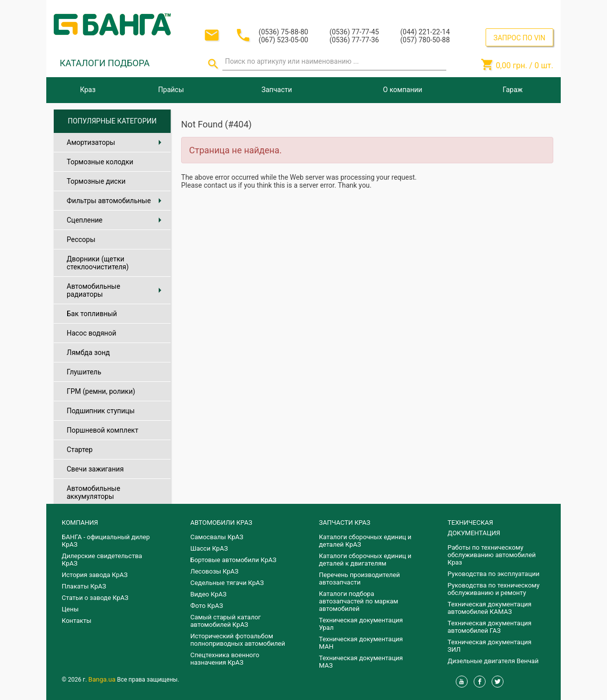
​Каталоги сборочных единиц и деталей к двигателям (365, 560)
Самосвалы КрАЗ (217, 537)
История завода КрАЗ (95, 575)
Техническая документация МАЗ (361, 662)
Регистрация (526, 9)
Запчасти (276, 90)
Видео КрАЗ (209, 594)
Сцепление (116, 220)
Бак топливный (92, 314)
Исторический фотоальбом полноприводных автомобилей (238, 640)
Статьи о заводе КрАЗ (95, 598)
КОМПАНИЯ (80, 523)
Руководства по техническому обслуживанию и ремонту (494, 589)
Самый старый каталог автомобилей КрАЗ (226, 621)
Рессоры (81, 239)
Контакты (77, 621)
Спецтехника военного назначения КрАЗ (225, 659)
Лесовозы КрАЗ (215, 571)
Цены (70, 609)
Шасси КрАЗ (209, 548)
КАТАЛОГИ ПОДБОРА (105, 63)
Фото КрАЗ (207, 606)
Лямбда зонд (88, 352)
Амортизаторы (116, 142)
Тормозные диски (96, 181)
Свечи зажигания (95, 469)
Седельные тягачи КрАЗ (227, 583)
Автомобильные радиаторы (116, 290)
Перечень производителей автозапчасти (359, 579)
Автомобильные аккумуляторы (94, 492)
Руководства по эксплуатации (494, 574)
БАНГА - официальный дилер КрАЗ (106, 541)
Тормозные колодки (100, 162)
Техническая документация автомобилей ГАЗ (490, 627)
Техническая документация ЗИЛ (490, 646)
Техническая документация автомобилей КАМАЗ (490, 608)
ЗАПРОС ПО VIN (519, 38)
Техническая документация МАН (361, 643)
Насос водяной (91, 333)
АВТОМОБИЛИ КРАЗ (221, 523)
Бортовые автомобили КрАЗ (234, 560)
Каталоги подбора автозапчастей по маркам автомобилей (358, 601)
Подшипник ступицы (101, 411)
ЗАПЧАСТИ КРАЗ (345, 523)
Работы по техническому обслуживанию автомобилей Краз (492, 555)
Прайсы (171, 90)
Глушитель (84, 372)
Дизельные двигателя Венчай (493, 661)
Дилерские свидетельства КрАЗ (102, 560)
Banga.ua (103, 679)
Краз (88, 90)
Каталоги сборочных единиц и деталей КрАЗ (365, 541)
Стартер (80, 450)
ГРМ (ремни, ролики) (101, 391)
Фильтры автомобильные (116, 201)
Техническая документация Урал (361, 624)
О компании (403, 90)
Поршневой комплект (102, 430)
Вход (492, 9)
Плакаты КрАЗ (84, 586)
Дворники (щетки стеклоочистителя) (98, 263)
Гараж (512, 90)
